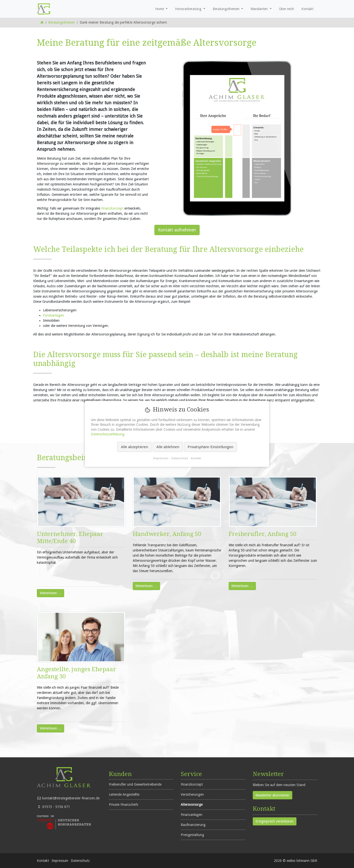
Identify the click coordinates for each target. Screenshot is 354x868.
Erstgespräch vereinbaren (274, 821)
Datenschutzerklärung (108, 434)
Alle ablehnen (168, 447)
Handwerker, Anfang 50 (167, 534)
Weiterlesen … (49, 592)
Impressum (60, 861)
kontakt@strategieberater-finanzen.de (71, 798)
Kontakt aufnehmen (177, 230)
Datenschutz (80, 861)
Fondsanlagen (53, 315)
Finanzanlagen (192, 815)
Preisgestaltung (192, 835)
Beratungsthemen (62, 22)
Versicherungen (192, 794)
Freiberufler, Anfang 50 (262, 534)
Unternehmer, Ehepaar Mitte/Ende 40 (70, 538)
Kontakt (43, 861)
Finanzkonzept (112, 208)
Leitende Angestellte (124, 794)
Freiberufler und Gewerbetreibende (135, 784)
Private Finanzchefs (124, 805)
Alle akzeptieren (134, 447)
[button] (162, 9)
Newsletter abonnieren (272, 795)
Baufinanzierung (193, 825)
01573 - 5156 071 (56, 807)
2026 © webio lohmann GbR (295, 861)
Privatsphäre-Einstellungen (210, 447)
